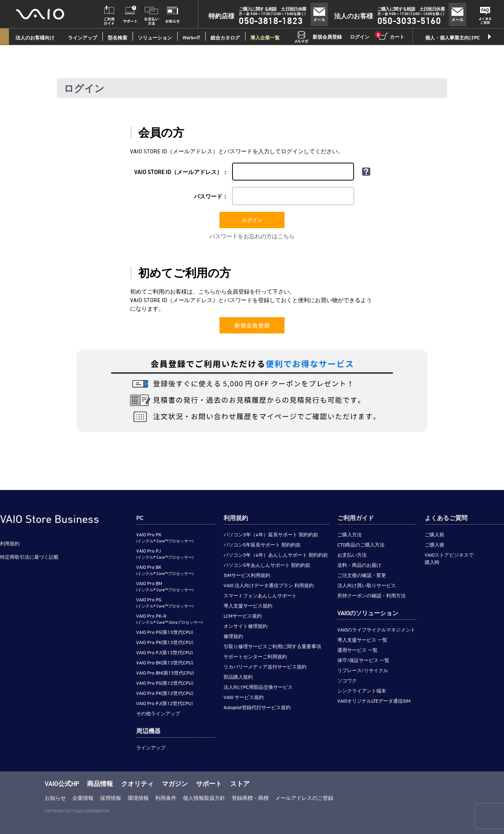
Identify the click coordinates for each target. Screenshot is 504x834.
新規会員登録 (327, 37)
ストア (240, 784)
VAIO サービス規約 (244, 697)
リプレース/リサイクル (363, 670)
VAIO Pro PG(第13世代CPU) (165, 632)
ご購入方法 (350, 534)
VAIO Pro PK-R (169, 619)
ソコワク (347, 680)
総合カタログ (225, 37)
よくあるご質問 (446, 518)
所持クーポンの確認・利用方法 (371, 595)
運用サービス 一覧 (357, 650)
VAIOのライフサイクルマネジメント (376, 629)
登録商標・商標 (250, 798)
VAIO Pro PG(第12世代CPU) (165, 683)
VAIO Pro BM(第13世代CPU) (165, 673)
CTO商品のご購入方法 (361, 544)
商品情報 (100, 784)
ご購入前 (434, 534)
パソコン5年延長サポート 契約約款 (262, 544)
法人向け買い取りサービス (367, 585)
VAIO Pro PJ (165, 554)
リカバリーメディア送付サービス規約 (265, 666)
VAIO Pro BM (165, 586)
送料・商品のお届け (359, 565)
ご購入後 (434, 544)
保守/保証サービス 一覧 (363, 660)
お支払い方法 (352, 555)
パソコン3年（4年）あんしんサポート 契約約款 (276, 555)
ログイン (360, 37)
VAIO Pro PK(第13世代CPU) (165, 642)
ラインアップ (151, 747)
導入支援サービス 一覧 (362, 640)
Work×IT (191, 37)
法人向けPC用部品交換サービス (258, 687)
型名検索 (117, 37)
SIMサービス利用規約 (247, 575)
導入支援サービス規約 (248, 605)
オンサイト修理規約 (245, 626)
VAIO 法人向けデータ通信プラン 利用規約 (269, 585)
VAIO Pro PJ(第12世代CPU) (164, 703)
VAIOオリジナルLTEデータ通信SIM (374, 701)
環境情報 (138, 798)
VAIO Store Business (50, 519)
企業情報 (83, 798)
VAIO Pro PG (165, 602)
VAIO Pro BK (165, 570)
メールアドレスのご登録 (304, 798)
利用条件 (166, 798)
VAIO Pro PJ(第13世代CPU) (164, 652)
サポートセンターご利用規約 (255, 656)
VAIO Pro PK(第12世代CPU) (165, 693)
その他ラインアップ (158, 713)
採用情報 (111, 798)
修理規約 (233, 636)
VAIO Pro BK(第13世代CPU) (165, 662)
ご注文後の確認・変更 (362, 575)
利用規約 (10, 543)
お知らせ (55, 798)
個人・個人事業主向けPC (452, 37)
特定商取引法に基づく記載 (29, 557)
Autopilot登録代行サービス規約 (257, 707)
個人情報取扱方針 (204, 798)
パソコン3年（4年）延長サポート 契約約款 (271, 534)
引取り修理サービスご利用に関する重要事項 (272, 646)
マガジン (175, 784)
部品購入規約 (238, 677)
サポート (209, 784)
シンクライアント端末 (362, 690)
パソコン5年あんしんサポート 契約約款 (267, 565)
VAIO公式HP (62, 784)
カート (391, 36)
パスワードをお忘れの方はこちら (252, 236)
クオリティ (137, 784)
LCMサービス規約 (243, 616)
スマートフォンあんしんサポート (260, 595)
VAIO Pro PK (165, 537)
